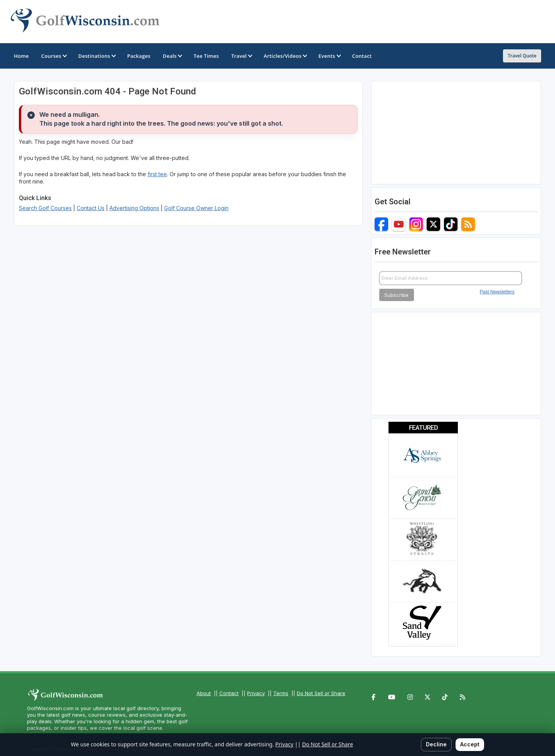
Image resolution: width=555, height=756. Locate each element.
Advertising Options (134, 208)
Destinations (97, 56)
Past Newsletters (497, 292)
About (204, 693)
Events (329, 56)
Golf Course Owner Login (196, 208)
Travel (241, 56)
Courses (54, 56)
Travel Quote (522, 56)
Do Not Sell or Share (321, 693)
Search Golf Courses (45, 208)
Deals (172, 56)
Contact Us (91, 208)
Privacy (256, 693)
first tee (157, 174)
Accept (470, 744)
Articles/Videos (285, 56)
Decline (436, 744)
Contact (229, 693)
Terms (281, 693)
